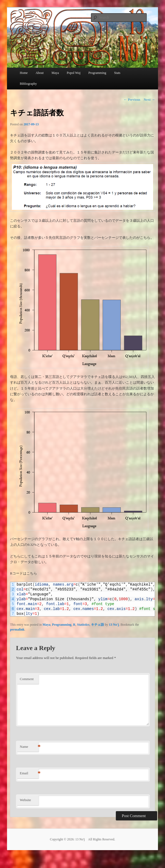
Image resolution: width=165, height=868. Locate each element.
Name (29, 747)
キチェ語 (97, 625)
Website (25, 800)
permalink (17, 629)
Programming (62, 625)
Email (29, 773)
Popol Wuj (74, 73)
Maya (55, 73)
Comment (27, 679)
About (40, 73)
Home (24, 73)
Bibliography (28, 84)
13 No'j (114, 625)
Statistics (83, 625)
